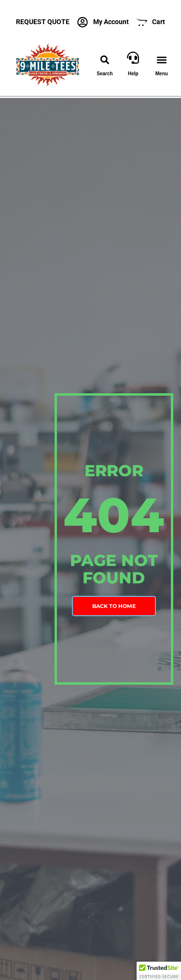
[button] (104, 60)
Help (133, 74)
